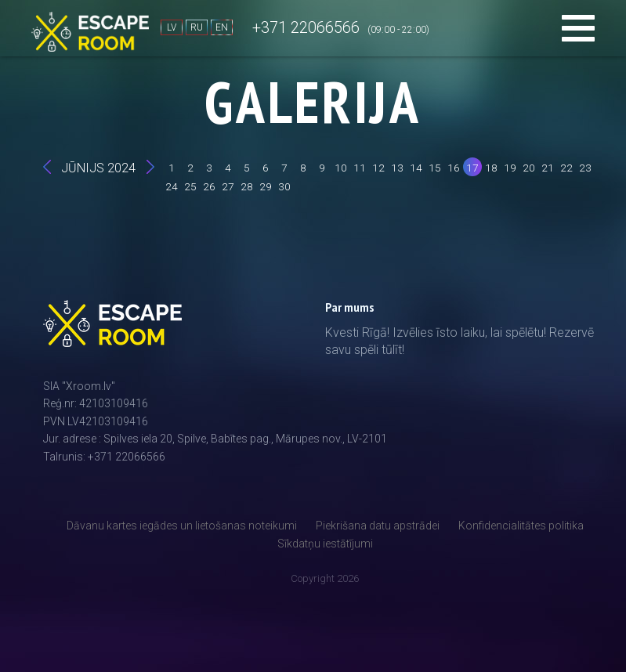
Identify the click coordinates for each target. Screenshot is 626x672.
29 (266, 186)
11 (360, 168)
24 (172, 186)
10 (341, 168)
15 (435, 168)
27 (228, 186)
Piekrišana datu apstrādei (378, 526)
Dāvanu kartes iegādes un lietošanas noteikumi (182, 526)
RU (197, 27)
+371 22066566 (306, 27)
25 (190, 186)
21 (548, 168)
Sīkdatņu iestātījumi (325, 544)
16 (454, 168)
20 (529, 168)
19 (510, 168)
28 (247, 186)
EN (222, 27)
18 (491, 168)
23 (585, 168)
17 (472, 168)
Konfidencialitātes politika (521, 526)
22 (566, 168)
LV (172, 27)
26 (209, 186)
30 (284, 186)
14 (416, 168)
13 (397, 168)
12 (378, 168)
